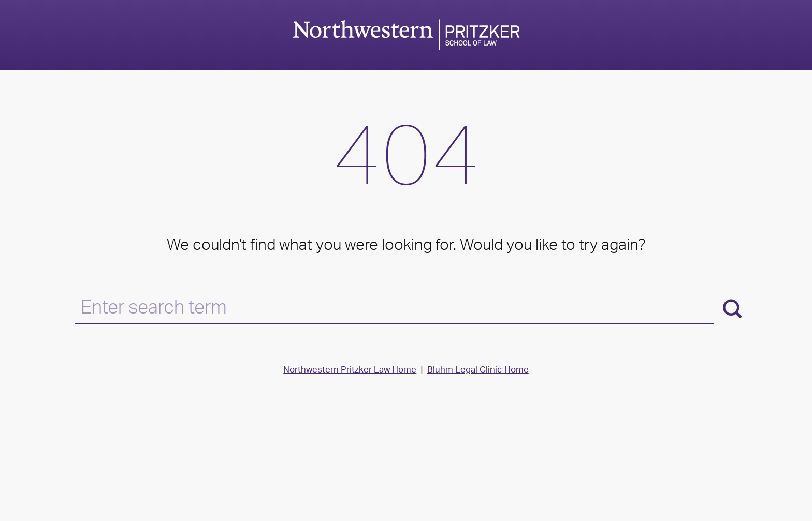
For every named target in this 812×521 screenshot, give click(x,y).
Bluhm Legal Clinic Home (478, 370)
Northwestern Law (406, 34)
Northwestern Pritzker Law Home (350, 370)
